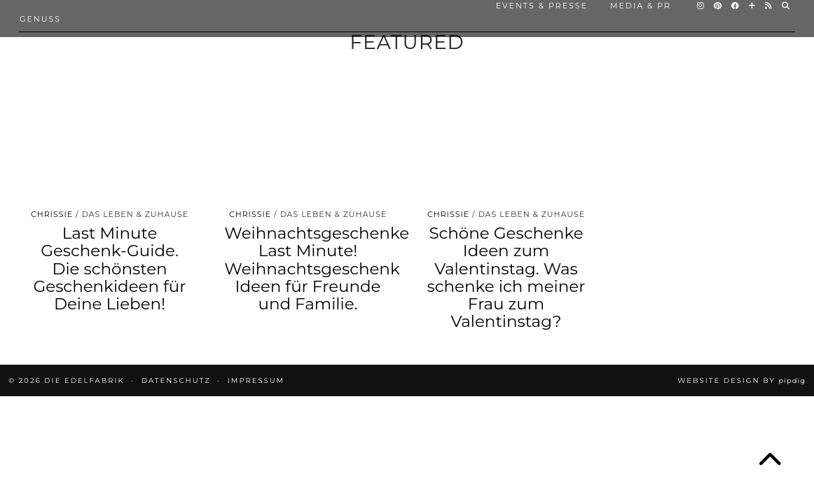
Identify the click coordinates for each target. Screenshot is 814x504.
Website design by (741, 380)
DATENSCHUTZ (176, 380)
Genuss (40, 19)
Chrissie (52, 214)
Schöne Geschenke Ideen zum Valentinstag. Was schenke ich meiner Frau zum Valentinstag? (506, 277)
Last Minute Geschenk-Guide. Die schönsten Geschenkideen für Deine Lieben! (109, 268)
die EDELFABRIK (84, 380)
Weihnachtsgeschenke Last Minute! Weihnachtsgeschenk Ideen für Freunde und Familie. (317, 268)
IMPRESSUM (256, 380)
